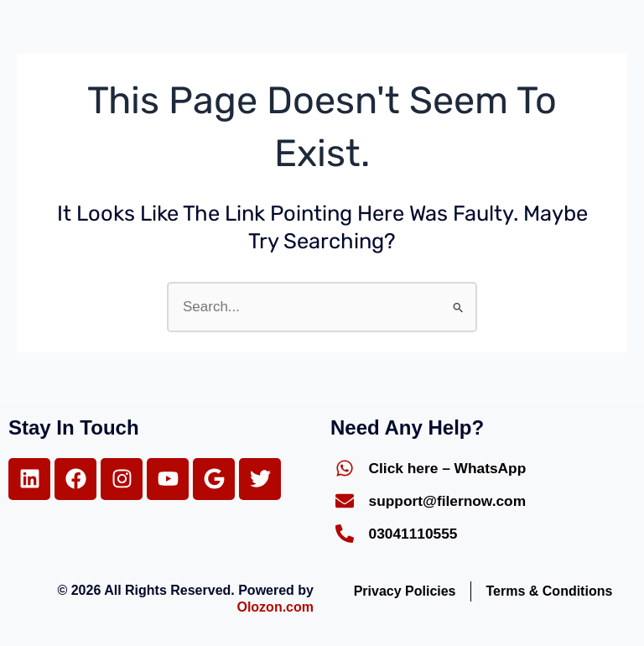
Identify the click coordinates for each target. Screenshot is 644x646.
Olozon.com (275, 607)
